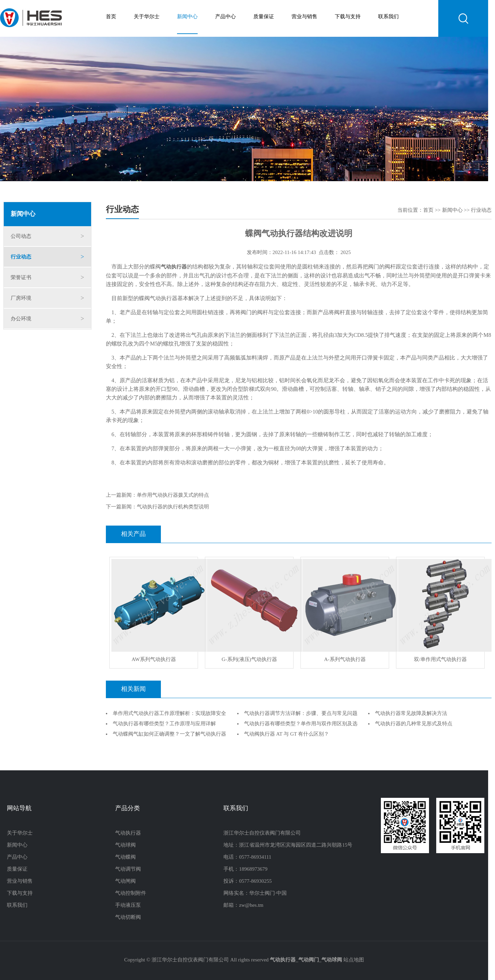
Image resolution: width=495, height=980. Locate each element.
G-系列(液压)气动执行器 (249, 660)
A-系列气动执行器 (345, 660)
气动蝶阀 (125, 857)
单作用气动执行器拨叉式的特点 (173, 495)
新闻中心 (187, 17)
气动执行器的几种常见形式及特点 (414, 724)
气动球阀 (125, 845)
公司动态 (21, 236)
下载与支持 (348, 17)
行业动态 (21, 257)
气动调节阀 (128, 869)
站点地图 (354, 960)
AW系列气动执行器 (154, 660)
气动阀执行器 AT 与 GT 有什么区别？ (287, 734)
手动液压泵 (128, 905)
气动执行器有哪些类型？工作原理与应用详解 (164, 724)
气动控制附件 (131, 893)
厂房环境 (21, 298)
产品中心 (225, 17)
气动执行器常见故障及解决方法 (411, 714)
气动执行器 (128, 833)
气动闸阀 (125, 881)
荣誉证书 (21, 278)
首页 (111, 17)
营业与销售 (304, 17)
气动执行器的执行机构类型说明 (173, 507)
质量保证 (264, 17)
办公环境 (21, 319)
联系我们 (388, 17)
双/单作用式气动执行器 (440, 660)
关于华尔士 (147, 17)
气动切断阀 (128, 917)
